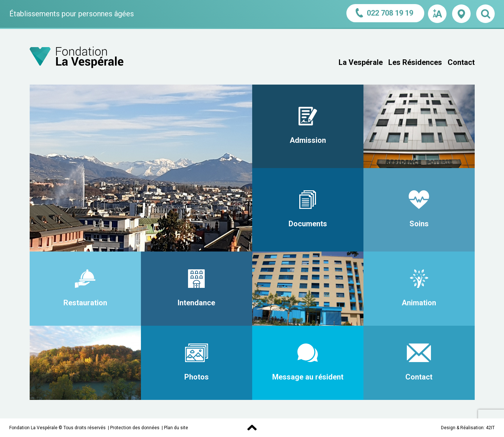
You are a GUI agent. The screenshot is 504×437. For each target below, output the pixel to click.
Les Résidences (415, 62)
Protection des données (135, 428)
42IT (490, 428)
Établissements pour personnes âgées (72, 14)
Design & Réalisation (462, 428)
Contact (461, 62)
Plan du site (176, 428)
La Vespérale (361, 62)
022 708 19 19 (385, 13)
